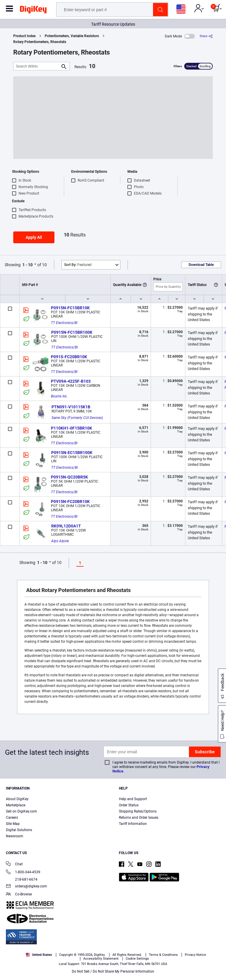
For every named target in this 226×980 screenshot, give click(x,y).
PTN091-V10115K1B (71, 407)
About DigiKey (17, 799)
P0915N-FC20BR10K (70, 501)
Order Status (129, 805)
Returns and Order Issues (139, 818)
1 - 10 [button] (28, 265)
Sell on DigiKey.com (21, 811)
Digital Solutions (19, 830)
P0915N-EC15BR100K (72, 453)
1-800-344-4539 (23, 873)
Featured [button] (78, 265)
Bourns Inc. (59, 396)
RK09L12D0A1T (66, 526)
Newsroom (15, 836)
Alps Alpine (60, 541)
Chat (14, 865)
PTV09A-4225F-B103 (71, 381)
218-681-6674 (22, 879)
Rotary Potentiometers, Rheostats (40, 42)
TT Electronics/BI (64, 323)
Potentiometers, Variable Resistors (72, 36)
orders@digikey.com (26, 887)
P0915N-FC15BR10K (70, 308)
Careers (12, 818)
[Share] (206, 36)
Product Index (24, 36)
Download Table (201, 265)
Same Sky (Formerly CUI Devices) (77, 418)
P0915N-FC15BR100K (72, 332)
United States (39, 955)
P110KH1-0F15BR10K (72, 428)
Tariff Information (133, 824)
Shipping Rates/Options (138, 811)
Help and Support (133, 799)
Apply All (34, 237)
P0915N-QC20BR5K (69, 477)
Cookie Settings (137, 959)
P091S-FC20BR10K (69, 357)
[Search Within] (37, 66)
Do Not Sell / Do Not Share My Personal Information (113, 971)
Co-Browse (19, 895)
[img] (33, 11)
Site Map (13, 824)
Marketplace (16, 805)
